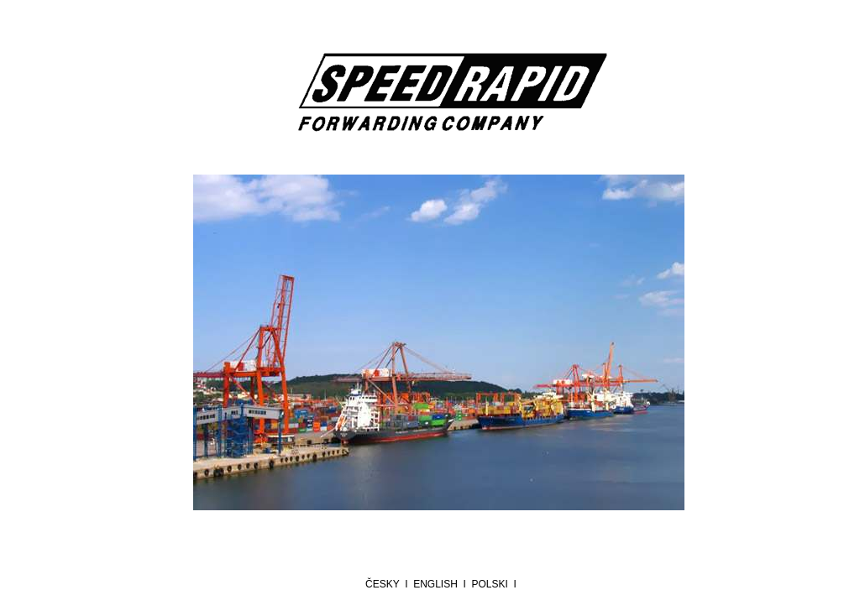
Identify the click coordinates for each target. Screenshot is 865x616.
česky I (389, 584)
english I (442, 584)
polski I (497, 584)
